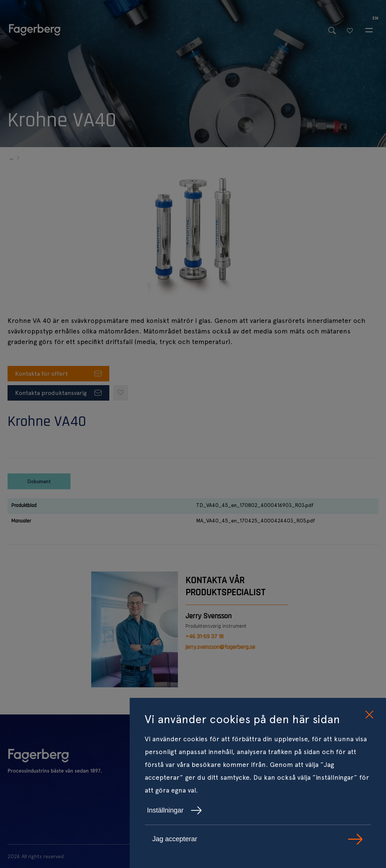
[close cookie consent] (369, 715)
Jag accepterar (258, 839)
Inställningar (175, 810)
